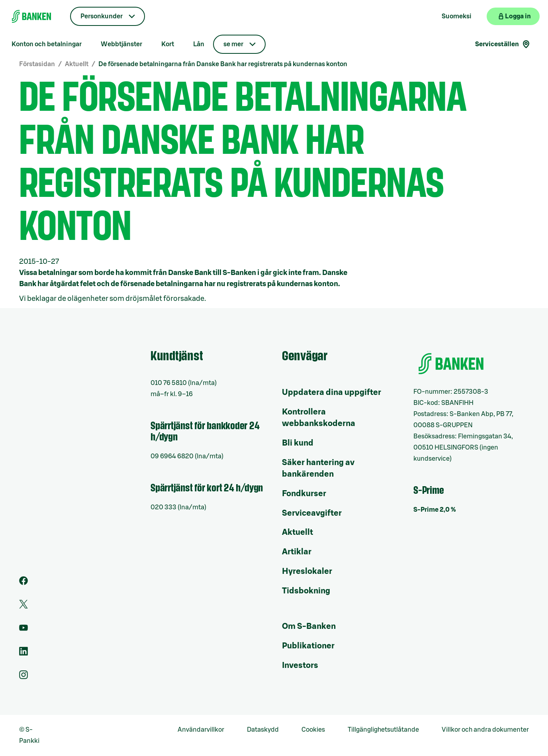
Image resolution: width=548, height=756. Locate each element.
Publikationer (308, 646)
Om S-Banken (309, 626)
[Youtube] (23, 630)
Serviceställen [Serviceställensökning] (503, 44)
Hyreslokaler (307, 571)
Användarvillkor (201, 730)
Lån (199, 44)
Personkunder (102, 16)
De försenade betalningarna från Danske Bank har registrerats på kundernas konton (223, 64)
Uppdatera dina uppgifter (332, 393)
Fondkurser (304, 494)
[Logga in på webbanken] (513, 16)
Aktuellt (77, 64)
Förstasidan (37, 64)
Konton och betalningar (47, 44)
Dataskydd (263, 730)
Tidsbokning (306, 591)
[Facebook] (23, 583)
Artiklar (297, 552)
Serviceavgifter (312, 513)
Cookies (313, 730)
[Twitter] (23, 607)
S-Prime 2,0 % (435, 510)
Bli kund (298, 443)
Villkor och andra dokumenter (485, 730)
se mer (233, 44)
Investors (300, 666)
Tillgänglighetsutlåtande (383, 730)
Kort (168, 44)
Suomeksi (457, 16)
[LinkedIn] (23, 654)
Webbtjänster (121, 44)
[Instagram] (23, 677)
